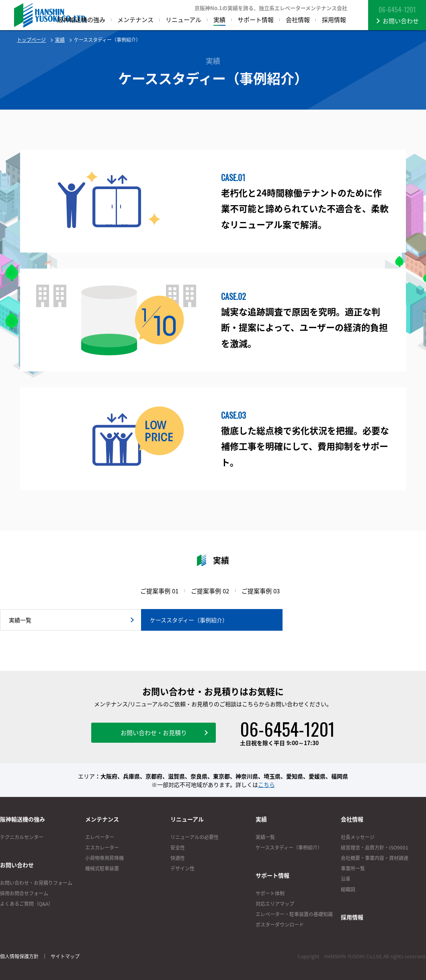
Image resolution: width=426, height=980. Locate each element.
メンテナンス (102, 819)
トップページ (31, 40)
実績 (60, 40)
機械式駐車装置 (102, 868)
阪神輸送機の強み (23, 819)
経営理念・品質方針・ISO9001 (375, 848)
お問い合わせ (17, 865)
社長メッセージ (358, 837)
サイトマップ (65, 956)
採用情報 (352, 917)
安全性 (178, 848)
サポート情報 (272, 875)
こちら (266, 784)
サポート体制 (270, 893)
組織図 (348, 889)
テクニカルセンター (22, 837)
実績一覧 (265, 837)
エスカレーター (102, 848)
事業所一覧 (353, 868)
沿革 (346, 879)
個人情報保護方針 (19, 956)
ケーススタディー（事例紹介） (289, 848)
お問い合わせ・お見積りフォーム (36, 883)
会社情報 (352, 819)
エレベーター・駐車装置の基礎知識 (294, 914)
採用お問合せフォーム (24, 893)
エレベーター (100, 837)
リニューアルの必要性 (195, 837)
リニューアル (187, 819)
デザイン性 (182, 868)
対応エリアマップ (275, 904)
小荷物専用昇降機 (104, 858)
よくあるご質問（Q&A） (27, 904)
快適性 (178, 858)
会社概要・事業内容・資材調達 (375, 858)
